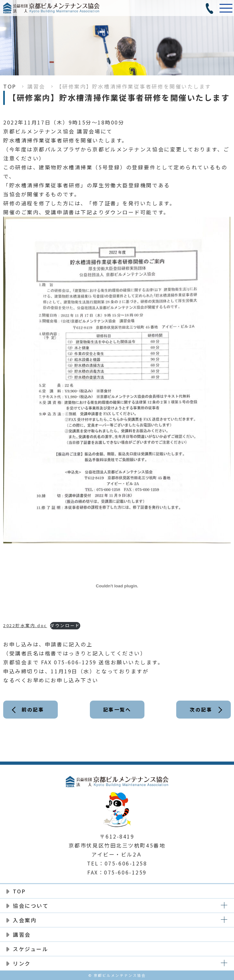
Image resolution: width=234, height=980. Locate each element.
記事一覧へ (117, 709)
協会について (31, 906)
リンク (22, 963)
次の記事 (201, 709)
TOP (10, 86)
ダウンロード (65, 625)
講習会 (36, 86)
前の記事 (33, 709)
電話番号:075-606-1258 (210, 8)
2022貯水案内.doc (25, 625)
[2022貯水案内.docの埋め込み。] (117, 586)
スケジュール (30, 949)
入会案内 (25, 920)
